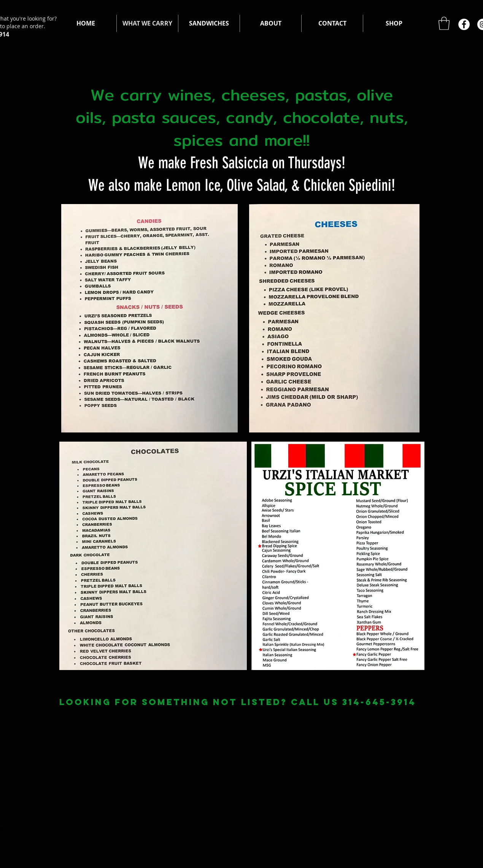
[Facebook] (464, 24)
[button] (444, 23)
